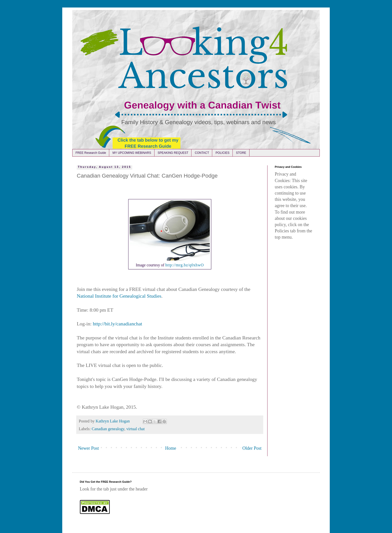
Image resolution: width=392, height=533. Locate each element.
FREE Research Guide (91, 153)
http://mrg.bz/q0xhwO (184, 265)
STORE (241, 153)
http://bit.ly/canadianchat (117, 324)
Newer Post (88, 448)
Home (171, 448)
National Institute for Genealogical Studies (119, 296)
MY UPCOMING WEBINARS (132, 153)
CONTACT (202, 153)
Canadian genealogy (108, 429)
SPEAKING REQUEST (173, 153)
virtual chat (135, 429)
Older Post (252, 448)
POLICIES (222, 153)
